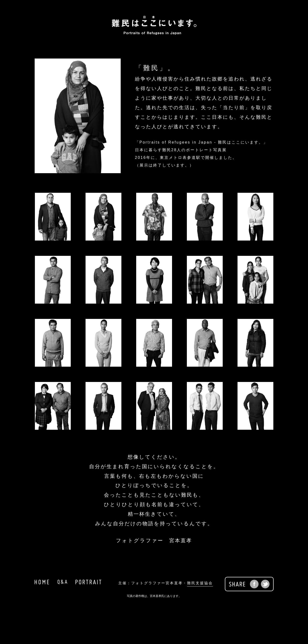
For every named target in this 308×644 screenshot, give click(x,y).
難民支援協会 (200, 583)
